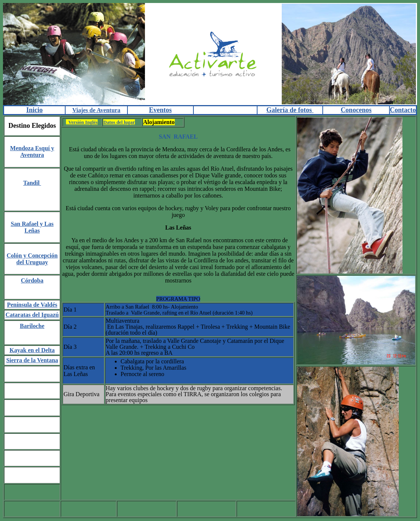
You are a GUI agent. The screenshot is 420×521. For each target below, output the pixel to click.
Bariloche (32, 326)
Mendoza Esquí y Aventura (32, 151)
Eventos (160, 110)
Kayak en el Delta (32, 350)
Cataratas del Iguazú (32, 315)
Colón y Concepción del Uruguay (32, 259)
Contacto (403, 110)
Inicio (35, 110)
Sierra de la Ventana (32, 360)
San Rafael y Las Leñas (32, 227)
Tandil (32, 183)
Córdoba (32, 280)
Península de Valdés (32, 305)
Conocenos (356, 110)
